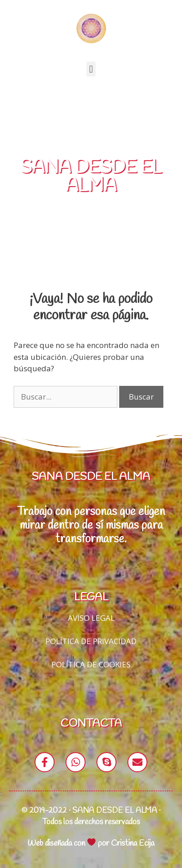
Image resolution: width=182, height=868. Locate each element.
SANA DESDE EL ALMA (91, 177)
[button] (91, 69)
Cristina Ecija (133, 843)
